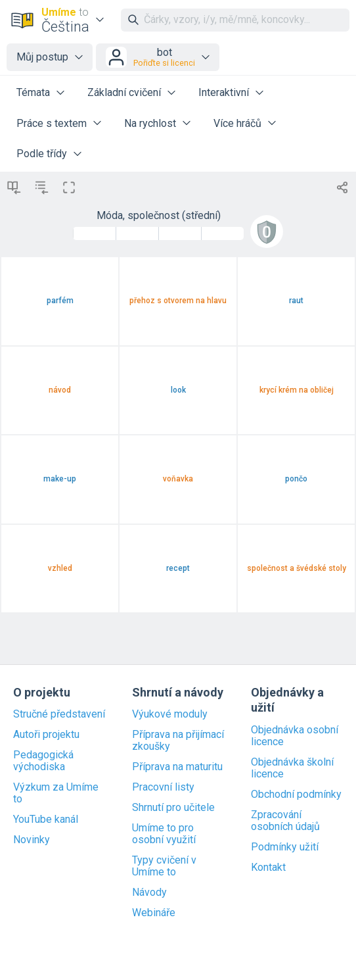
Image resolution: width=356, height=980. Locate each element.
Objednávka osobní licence (295, 736)
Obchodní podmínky (296, 795)
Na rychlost (150, 123)
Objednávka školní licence (292, 768)
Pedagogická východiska (43, 761)
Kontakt (268, 868)
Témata (33, 92)
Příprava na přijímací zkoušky (178, 741)
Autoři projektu (46, 735)
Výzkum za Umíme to (56, 793)
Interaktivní (224, 92)
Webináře (154, 913)
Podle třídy (42, 154)
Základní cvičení (124, 92)
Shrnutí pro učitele (173, 808)
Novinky (32, 840)
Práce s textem (52, 123)
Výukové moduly (170, 714)
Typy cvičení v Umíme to (164, 866)
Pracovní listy (163, 787)
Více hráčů (237, 123)
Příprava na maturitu (177, 767)
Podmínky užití (285, 847)
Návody (149, 893)
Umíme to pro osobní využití (164, 834)
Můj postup (42, 57)
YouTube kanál (46, 820)
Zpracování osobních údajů (285, 821)
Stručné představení (59, 714)
